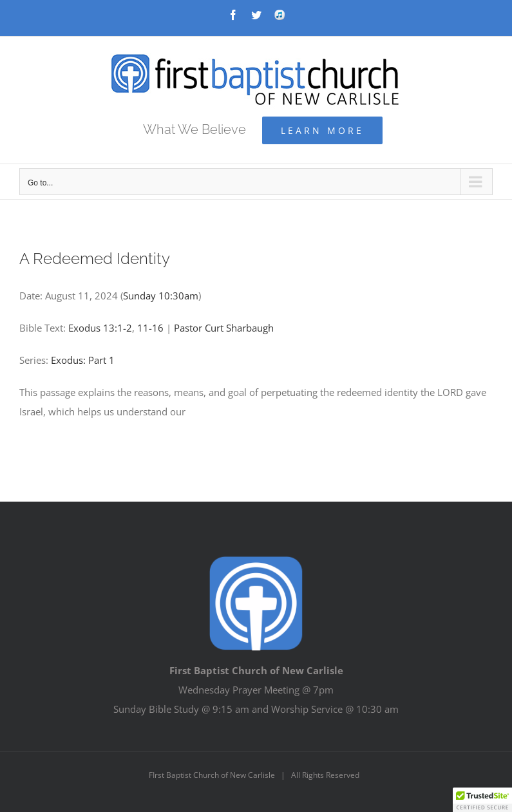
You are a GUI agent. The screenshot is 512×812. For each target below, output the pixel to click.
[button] (482, 800)
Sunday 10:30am (161, 296)
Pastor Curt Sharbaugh (224, 328)
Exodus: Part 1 (83, 360)
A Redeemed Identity (95, 259)
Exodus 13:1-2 (100, 328)
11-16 (150, 328)
